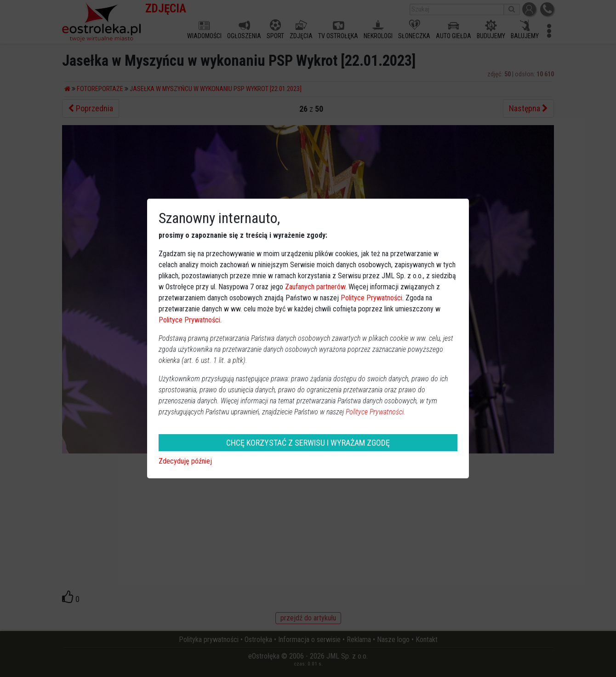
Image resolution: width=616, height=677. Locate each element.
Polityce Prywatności (371, 298)
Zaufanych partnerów (315, 287)
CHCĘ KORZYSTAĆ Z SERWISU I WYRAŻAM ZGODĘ (308, 443)
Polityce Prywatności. (376, 412)
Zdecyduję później (185, 461)
